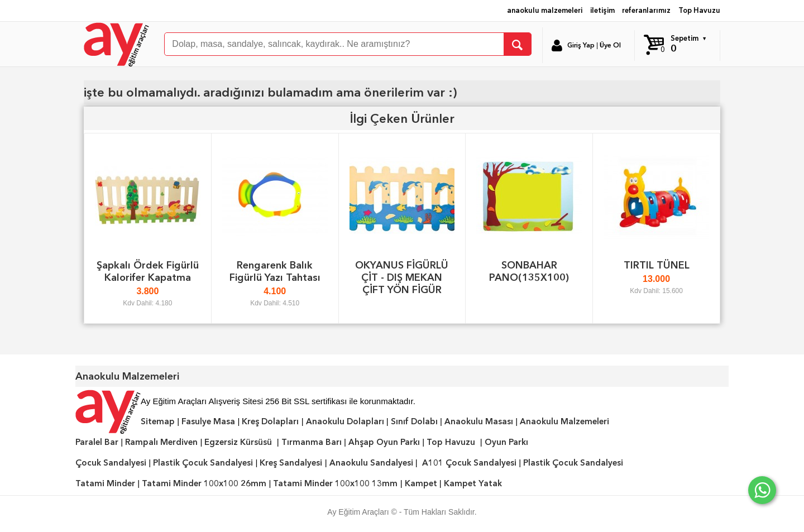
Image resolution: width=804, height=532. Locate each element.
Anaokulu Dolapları (345, 421)
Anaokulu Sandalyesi (371, 463)
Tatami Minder (105, 483)
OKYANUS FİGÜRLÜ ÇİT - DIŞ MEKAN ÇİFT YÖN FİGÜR (402, 277)
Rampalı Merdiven (161, 442)
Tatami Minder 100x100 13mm (335, 483)
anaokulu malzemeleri (545, 10)
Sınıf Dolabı (414, 421)
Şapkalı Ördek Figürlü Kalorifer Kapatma (148, 271)
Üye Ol (610, 45)
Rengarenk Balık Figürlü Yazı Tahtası (275, 271)
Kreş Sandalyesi (291, 463)
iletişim (602, 10)
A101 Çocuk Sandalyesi (469, 463)
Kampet (421, 483)
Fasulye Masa (208, 421)
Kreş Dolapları (270, 421)
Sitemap (158, 421)
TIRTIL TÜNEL (657, 265)
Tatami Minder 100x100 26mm (204, 483)
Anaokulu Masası (479, 421)
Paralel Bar (97, 442)
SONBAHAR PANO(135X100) (529, 271)
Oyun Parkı (506, 442)
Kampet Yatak (473, 483)
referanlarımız (646, 10)
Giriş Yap (581, 45)
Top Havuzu (699, 10)
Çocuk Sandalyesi (111, 463)
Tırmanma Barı (312, 442)
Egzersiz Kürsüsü (238, 442)
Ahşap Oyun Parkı (384, 442)
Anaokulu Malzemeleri (564, 421)
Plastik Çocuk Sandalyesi (203, 463)
